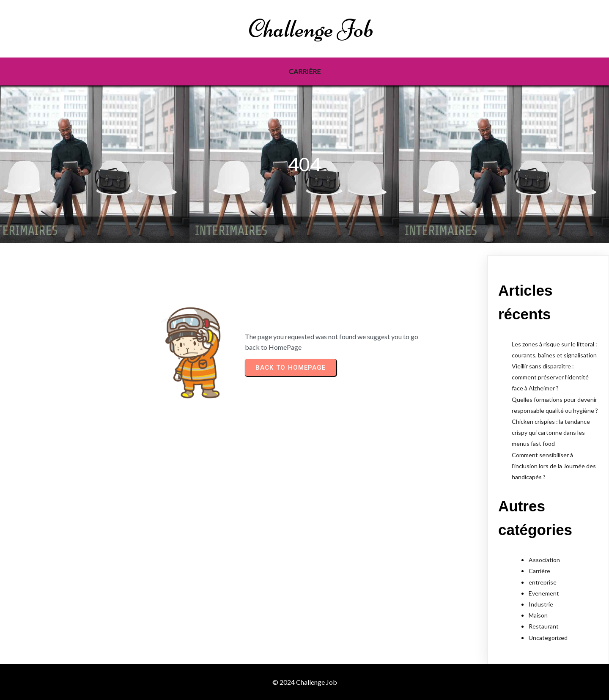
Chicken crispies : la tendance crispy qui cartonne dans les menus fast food (551, 432)
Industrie (541, 604)
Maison (538, 615)
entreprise (543, 582)
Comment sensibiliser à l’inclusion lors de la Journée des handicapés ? (554, 466)
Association (544, 560)
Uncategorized (548, 638)
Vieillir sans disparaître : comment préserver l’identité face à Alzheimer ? (550, 377)
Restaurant (544, 626)
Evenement (544, 593)
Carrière (539, 571)
